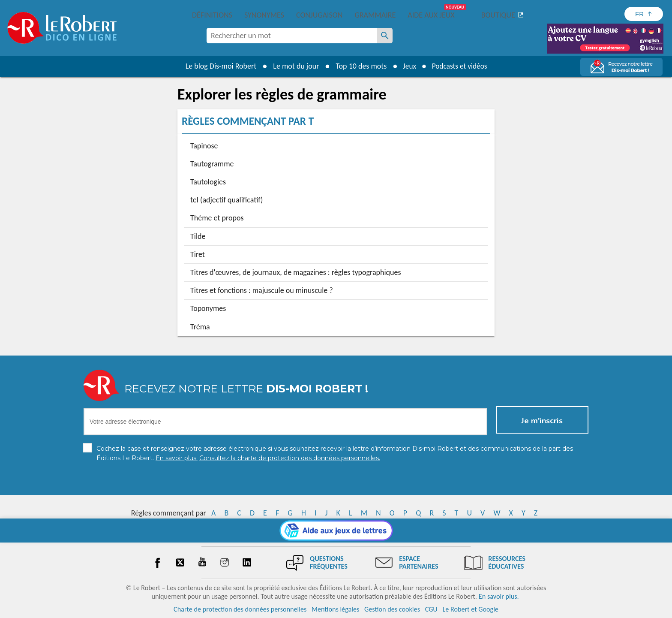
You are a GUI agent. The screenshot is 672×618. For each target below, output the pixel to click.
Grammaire (375, 15)
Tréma (200, 327)
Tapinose (204, 146)
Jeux (408, 66)
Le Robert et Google (470, 609)
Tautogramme (212, 164)
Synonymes (264, 15)
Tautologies (208, 182)
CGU (431, 609)
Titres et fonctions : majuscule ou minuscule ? (262, 290)
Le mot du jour (294, 66)
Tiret (198, 254)
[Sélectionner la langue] (644, 14)
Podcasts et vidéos (460, 66)
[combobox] (292, 36)
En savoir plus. (499, 596)
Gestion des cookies (392, 609)
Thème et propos (217, 218)
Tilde (198, 236)
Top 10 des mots (359, 66)
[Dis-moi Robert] (429, 36)
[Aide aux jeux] (336, 531)
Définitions (212, 15)
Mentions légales (335, 609)
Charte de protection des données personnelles (240, 609)
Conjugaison (319, 15)
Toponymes (208, 308)
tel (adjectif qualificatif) (226, 200)
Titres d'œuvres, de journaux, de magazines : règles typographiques (295, 272)
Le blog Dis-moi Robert (219, 66)
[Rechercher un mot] (385, 36)
